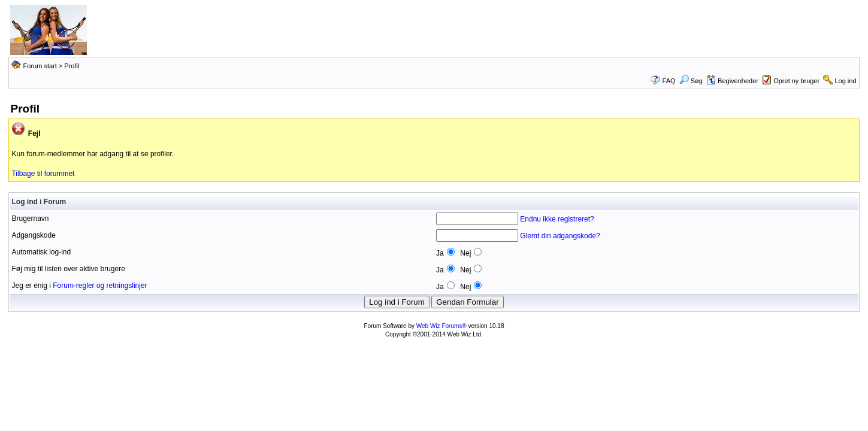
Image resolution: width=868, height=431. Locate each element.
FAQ (669, 81)
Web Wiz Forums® (441, 326)
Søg (691, 81)
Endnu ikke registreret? (557, 219)
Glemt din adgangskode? (560, 236)
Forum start (40, 66)
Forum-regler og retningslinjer (100, 286)
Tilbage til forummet (43, 174)
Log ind (845, 81)
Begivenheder (732, 81)
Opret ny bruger (796, 81)
